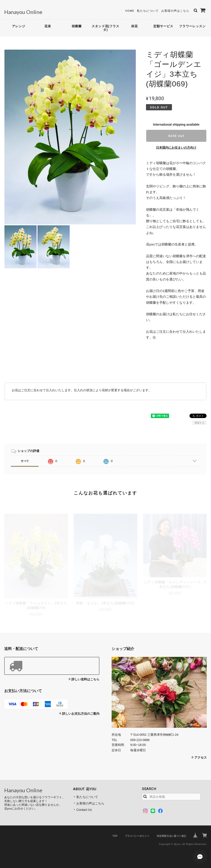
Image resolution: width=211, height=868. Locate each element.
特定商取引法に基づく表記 (172, 836)
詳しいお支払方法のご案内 (81, 714)
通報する (199, 423)
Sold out (176, 136)
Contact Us (84, 810)
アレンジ (19, 26)
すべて (25, 461)
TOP (115, 836)
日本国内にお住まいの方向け (176, 148)
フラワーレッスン (192, 26)
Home (130, 11)
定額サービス (163, 26)
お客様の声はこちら (175, 11)
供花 (134, 26)
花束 (48, 26)
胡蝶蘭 (77, 26)
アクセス (201, 757)
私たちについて (148, 11)
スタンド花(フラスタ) (106, 28)
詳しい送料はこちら (85, 679)
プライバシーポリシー (137, 836)
